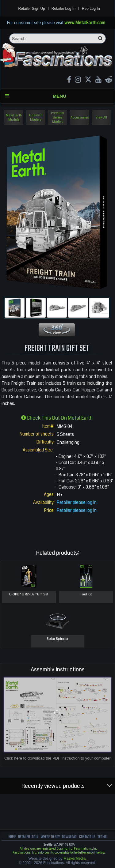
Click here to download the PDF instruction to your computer (57, 758)
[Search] (57, 38)
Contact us (87, 837)
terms (102, 837)
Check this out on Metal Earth (57, 418)
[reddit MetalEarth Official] (109, 80)
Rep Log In (91, 9)
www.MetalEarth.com (85, 23)
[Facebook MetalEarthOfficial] (69, 80)
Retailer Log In (63, 9)
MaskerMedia (75, 859)
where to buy (50, 837)
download (69, 837)
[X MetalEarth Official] (88, 80)
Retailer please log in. (77, 502)
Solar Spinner (57, 639)
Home (12, 837)
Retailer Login (28, 837)
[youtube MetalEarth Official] (98, 80)
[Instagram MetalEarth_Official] (78, 80)
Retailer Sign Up (31, 9)
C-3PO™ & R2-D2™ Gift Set (29, 594)
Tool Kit (86, 594)
